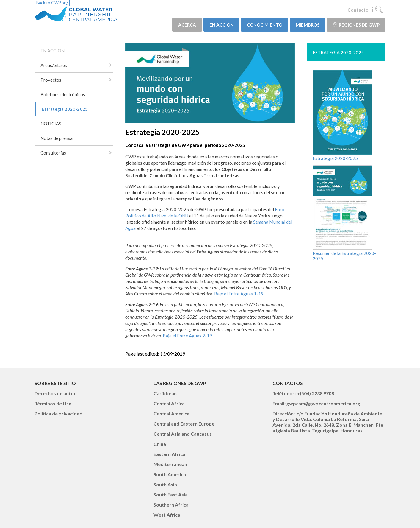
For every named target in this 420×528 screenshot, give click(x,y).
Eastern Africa (169, 454)
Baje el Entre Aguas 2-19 (187, 336)
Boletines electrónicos (63, 94)
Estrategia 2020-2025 (65, 109)
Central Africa (169, 403)
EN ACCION (221, 25)
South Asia (165, 484)
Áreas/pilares (54, 65)
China (160, 444)
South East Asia (171, 494)
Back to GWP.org (52, 3)
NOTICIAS (51, 124)
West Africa (167, 515)
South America (170, 474)
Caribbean (165, 393)
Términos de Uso (53, 403)
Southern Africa (171, 505)
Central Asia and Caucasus (183, 434)
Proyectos (51, 80)
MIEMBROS (308, 25)
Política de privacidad (58, 413)
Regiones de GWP (356, 25)
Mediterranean (170, 464)
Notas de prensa (57, 138)
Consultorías (53, 153)
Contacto (358, 10)
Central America (171, 413)
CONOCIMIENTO (265, 25)
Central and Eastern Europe (184, 424)
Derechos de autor (55, 393)
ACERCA (187, 25)
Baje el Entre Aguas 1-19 (239, 294)
